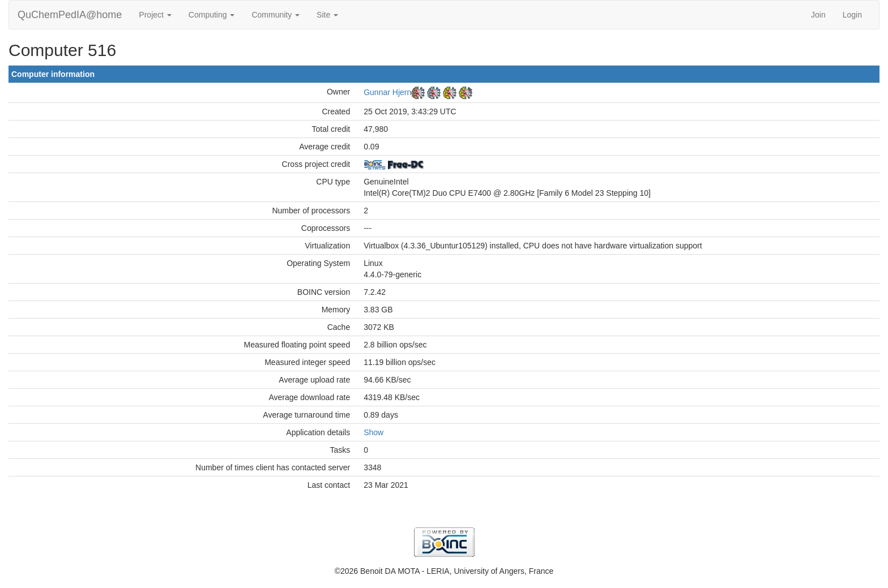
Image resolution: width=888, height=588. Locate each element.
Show (373, 432)
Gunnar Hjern (387, 92)
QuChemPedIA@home (70, 15)
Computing (212, 15)
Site (327, 15)
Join (818, 15)
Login (852, 15)
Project (155, 15)
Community (276, 15)
